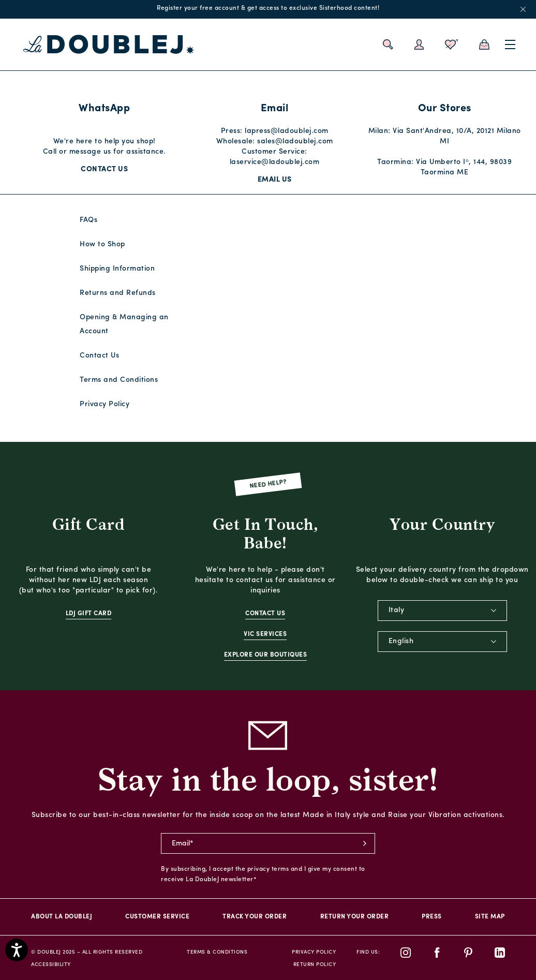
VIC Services (265, 634)
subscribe (365, 843)
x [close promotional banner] (523, 9)
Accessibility (51, 965)
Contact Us (104, 169)
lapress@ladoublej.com (287, 131)
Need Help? (268, 485)
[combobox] (442, 611)
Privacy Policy (105, 404)
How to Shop (102, 244)
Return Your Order (355, 917)
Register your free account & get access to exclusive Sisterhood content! (268, 8)
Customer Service (157, 917)
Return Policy (315, 965)
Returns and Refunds (118, 293)
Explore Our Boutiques (266, 655)
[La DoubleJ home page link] (109, 44)
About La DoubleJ (62, 917)
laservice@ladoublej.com (275, 162)
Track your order (255, 917)
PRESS (432, 917)
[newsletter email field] (268, 843)
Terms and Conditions (119, 380)
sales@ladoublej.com (295, 142)
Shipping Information (117, 269)
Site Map (490, 917)
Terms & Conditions (217, 952)
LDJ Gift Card (89, 614)
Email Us (275, 180)
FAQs (88, 220)
